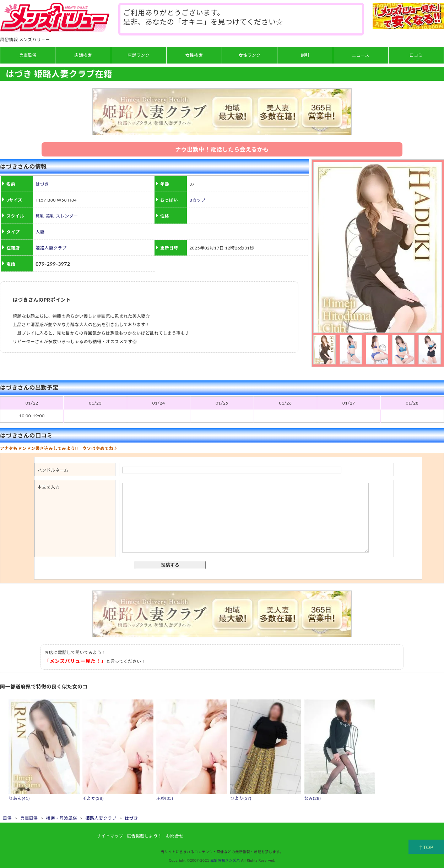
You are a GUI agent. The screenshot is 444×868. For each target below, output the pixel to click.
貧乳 (40, 216)
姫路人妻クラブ (51, 248)
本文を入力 (49, 487)
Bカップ (197, 200)
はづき (42, 184)
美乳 (50, 216)
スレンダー (67, 216)
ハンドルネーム (53, 470)
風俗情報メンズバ (225, 860)
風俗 (7, 818)
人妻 (40, 232)
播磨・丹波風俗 (62, 818)
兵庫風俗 (29, 818)
